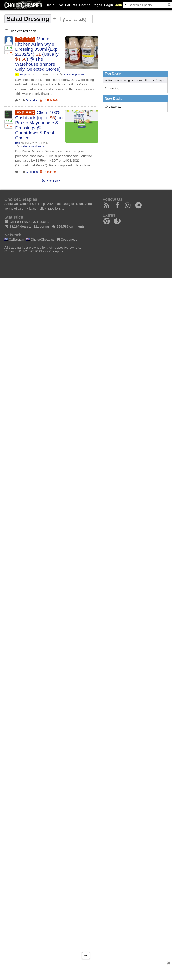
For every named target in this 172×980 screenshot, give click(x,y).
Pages (97, 5)
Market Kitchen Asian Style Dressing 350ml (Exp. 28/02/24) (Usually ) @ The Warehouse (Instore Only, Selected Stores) (38, 54)
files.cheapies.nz (74, 75)
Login (109, 5)
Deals (50, 5)
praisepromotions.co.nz (34, 146)
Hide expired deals (21, 31)
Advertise (54, 204)
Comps (85, 5)
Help (42, 204)
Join (119, 5)
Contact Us (28, 204)
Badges (68, 204)
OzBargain (14, 239)
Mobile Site (56, 209)
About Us (11, 204)
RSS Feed (51, 181)
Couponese (67, 239)
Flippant (25, 75)
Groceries (32, 100)
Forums (71, 5)
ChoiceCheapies (40, 239)
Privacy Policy (36, 209)
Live (60, 5)
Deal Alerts (84, 204)
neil (18, 143)
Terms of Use (14, 209)
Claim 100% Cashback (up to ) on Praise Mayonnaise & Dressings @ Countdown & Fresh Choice (39, 125)
